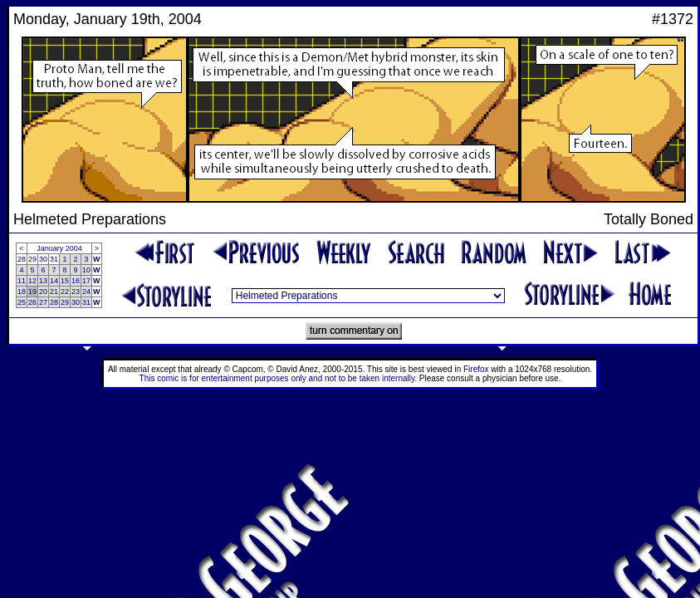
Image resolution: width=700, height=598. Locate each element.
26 (32, 302)
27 (43, 302)
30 (43, 259)
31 (54, 259)
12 (32, 281)
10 (86, 270)
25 (22, 302)
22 (65, 292)
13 (43, 281)
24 (86, 292)
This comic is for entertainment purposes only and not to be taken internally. (278, 378)
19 (32, 292)
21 (54, 292)
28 (22, 259)
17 (86, 281)
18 (22, 292)
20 (43, 292)
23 (76, 292)
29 (32, 259)
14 (54, 281)
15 (65, 281)
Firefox (476, 369)
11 (22, 281)
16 (76, 281)
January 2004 (59, 248)
